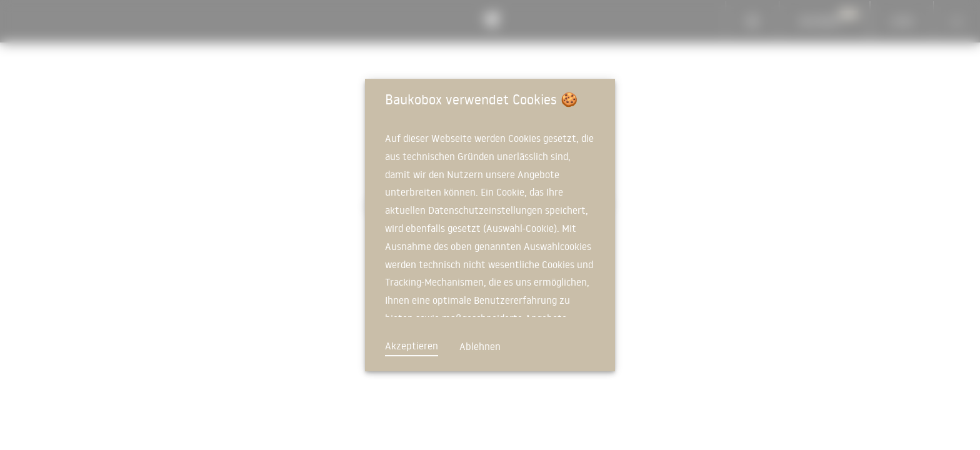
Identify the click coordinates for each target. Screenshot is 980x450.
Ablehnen (480, 346)
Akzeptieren (412, 346)
